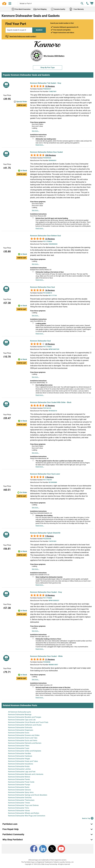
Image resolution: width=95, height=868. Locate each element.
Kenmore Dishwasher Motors (19, 777)
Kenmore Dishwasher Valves (19, 811)
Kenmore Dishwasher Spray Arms (21, 792)
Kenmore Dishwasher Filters (19, 746)
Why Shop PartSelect (13, 840)
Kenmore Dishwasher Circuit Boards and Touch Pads (28, 722)
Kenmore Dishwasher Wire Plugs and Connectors (27, 816)
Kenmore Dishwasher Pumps (19, 785)
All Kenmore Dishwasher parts (20, 712)
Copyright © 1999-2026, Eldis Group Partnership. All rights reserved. (48, 864)
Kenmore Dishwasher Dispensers (21, 730)
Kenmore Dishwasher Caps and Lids (22, 720)
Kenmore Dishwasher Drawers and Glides (24, 735)
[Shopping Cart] (91, 3)
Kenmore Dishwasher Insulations (21, 764)
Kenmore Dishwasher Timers (19, 803)
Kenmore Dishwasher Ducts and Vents (23, 740)
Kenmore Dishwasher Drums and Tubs (23, 738)
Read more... (40, 145)
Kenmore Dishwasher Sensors (19, 790)
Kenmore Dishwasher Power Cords (21, 782)
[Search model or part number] (51, 3)
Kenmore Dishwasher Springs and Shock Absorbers (28, 795)
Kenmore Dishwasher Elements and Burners (25, 743)
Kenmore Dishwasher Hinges (19, 759)
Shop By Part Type (48, 68)
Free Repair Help (11, 829)
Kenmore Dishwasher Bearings (20, 715)
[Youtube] (61, 849)
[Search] (82, 3)
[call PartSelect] (88, 3)
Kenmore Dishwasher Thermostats (21, 800)
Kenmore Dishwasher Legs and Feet (22, 772)
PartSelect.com (10, 824)
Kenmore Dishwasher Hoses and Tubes (23, 761)
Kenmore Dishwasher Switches (20, 798)
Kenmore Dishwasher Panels (19, 779)
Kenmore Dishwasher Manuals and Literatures (26, 774)
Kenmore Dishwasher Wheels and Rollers (24, 813)
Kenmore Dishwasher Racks (19, 787)
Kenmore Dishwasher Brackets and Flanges (25, 717)
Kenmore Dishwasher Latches (19, 769)
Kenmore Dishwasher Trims (19, 808)
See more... (36, 131)
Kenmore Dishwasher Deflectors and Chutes (25, 725)
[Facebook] (34, 849)
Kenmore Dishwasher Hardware (20, 756)
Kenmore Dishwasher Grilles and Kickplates (25, 751)
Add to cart (22, 105)
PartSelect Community (13, 834)
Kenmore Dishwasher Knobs (19, 766)
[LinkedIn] (43, 849)
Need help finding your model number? (23, 36)
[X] (52, 849)
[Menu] (10, 4)
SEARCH (39, 30)
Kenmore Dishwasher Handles (20, 753)
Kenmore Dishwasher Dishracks (20, 727)
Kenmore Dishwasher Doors (19, 733)
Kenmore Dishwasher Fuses (19, 748)
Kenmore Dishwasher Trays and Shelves (23, 805)
